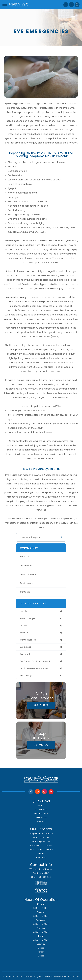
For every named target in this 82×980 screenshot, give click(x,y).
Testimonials (27, 583)
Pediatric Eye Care (41, 837)
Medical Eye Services (41, 841)
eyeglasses (25, 647)
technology (26, 675)
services (24, 633)
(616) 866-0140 (44, 877)
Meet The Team (28, 574)
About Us (25, 557)
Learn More (41, 705)
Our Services (26, 565)
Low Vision (41, 857)
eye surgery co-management (35, 661)
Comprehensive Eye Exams (41, 833)
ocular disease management (35, 668)
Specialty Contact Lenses (41, 845)
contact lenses (28, 640)
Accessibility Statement (61, 976)
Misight (41, 853)
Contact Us (26, 592)
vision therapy (27, 618)
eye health (25, 654)
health (23, 611)
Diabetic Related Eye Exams (41, 849)
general (24, 626)
